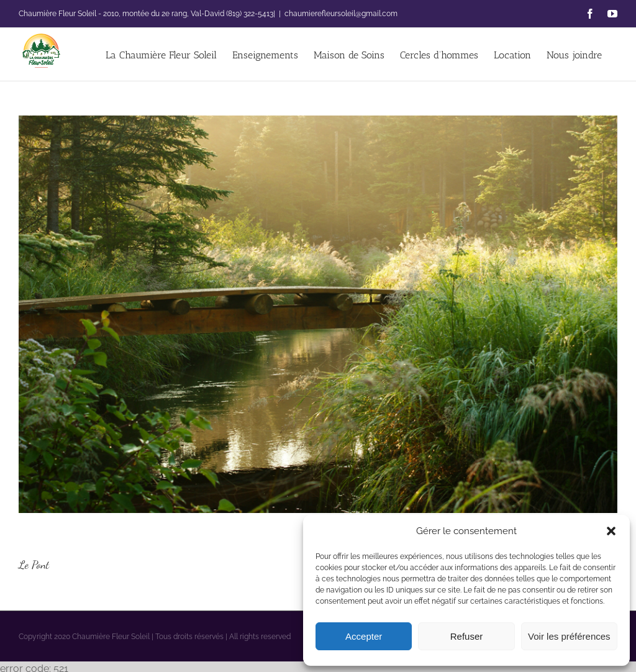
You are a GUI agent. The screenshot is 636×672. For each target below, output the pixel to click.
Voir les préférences (569, 636)
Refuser (467, 636)
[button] (611, 531)
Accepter (364, 636)
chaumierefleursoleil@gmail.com (341, 14)
